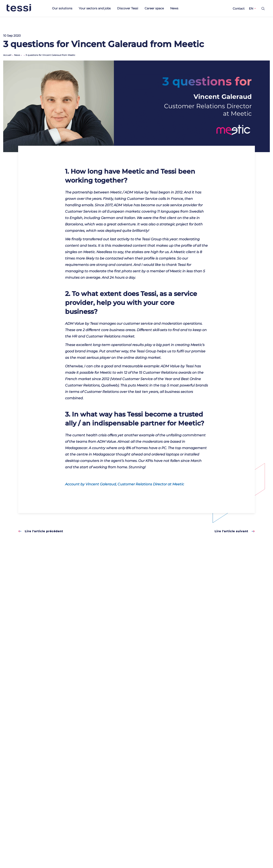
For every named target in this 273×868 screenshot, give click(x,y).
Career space (154, 8)
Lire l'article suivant (235, 531)
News (174, 8)
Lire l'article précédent (41, 531)
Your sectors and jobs (95, 8)
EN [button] (251, 9)
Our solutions (62, 8)
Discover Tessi (128, 8)
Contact (239, 9)
